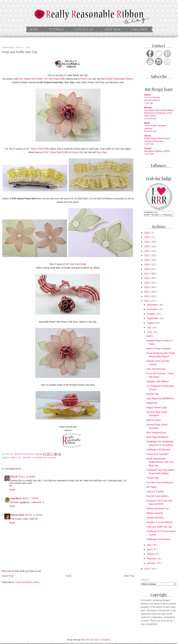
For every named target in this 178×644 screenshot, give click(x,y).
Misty (147, 123)
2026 (147, 234)
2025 (147, 238)
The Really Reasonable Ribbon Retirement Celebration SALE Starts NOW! (159, 113)
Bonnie (148, 108)
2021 (147, 256)
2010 (147, 570)
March (150, 555)
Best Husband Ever (156, 433)
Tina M (14, 477)
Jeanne (27, 458)
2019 (147, 265)
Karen (147, 95)
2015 (147, 284)
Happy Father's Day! (157, 409)
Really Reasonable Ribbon (119, 79)
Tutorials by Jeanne (45, 458)
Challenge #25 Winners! (159, 451)
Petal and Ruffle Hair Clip (159, 528)
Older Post (129, 576)
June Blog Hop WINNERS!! (160, 399)
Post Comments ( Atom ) (28, 582)
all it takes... (152, 488)
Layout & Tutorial (155, 493)
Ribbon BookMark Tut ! (158, 510)
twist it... (151, 337)
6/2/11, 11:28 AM (27, 477)
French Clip (86, 79)
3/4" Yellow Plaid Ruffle (31, 79)
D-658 (50, 82)
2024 (147, 243)
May (149, 546)
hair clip (16, 458)
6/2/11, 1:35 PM (31, 498)
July (149, 328)
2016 (147, 279)
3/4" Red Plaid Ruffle (55, 79)
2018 (147, 270)
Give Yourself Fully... (157, 370)
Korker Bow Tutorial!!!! (158, 455)
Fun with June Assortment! (160, 483)
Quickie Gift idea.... (156, 519)
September (153, 319)
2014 (147, 288)
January (151, 564)
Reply (12, 490)
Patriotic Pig (153, 395)
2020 (147, 261)
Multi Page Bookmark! (158, 438)
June (150, 333)
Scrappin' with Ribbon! (158, 382)
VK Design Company (98, 641)
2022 (147, 252)
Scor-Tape (69, 82)
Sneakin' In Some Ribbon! (159, 523)
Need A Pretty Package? (159, 349)
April (150, 550)
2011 (147, 302)
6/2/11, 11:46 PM (34, 515)
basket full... (153, 404)
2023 (147, 247)
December (152, 306)
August (151, 324)
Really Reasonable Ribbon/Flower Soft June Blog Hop (160, 463)
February (152, 560)
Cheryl (148, 148)
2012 (147, 297)
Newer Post (7, 576)
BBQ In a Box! (154, 421)
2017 (147, 275)
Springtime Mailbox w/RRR (157, 151)
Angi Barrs (16, 498)
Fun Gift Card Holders (157, 497)
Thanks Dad (153, 479)
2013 (147, 293)
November (152, 310)
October (151, 315)
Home (68, 576)
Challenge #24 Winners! (159, 540)
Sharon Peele (17, 515)
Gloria (147, 136)
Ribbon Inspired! (155, 514)
